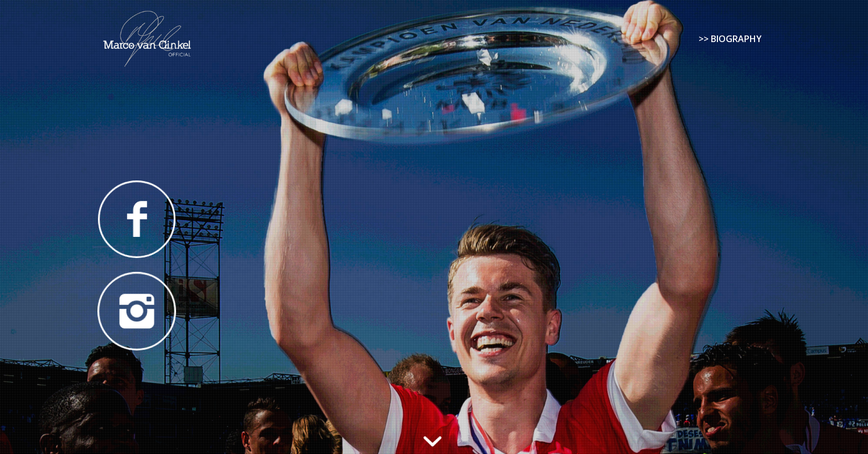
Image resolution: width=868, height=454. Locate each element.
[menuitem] (730, 39)
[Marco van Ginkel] (147, 39)
